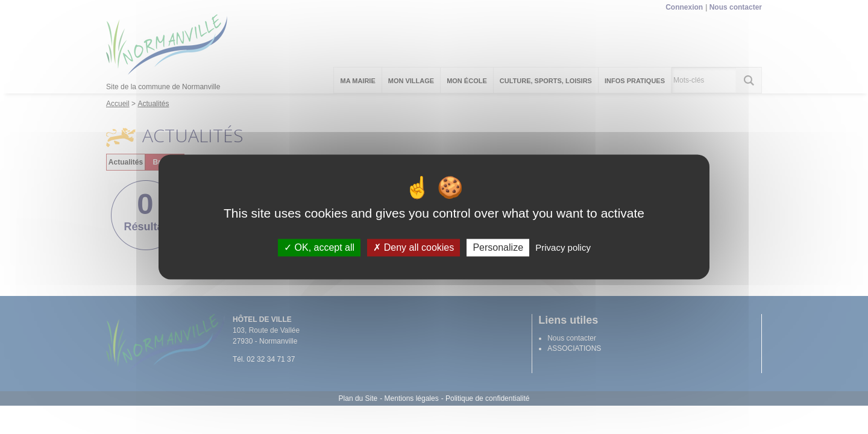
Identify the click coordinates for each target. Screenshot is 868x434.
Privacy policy (563, 247)
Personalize (498, 247)
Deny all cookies (414, 247)
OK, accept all (319, 247)
